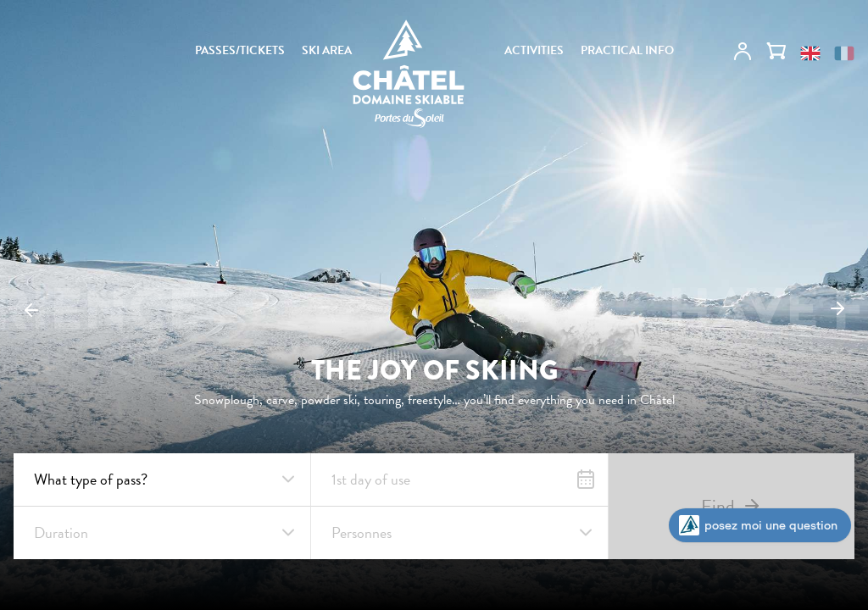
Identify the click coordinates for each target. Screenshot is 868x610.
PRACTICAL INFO (627, 51)
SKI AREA (327, 51)
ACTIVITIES (534, 51)
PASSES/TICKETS (240, 51)
